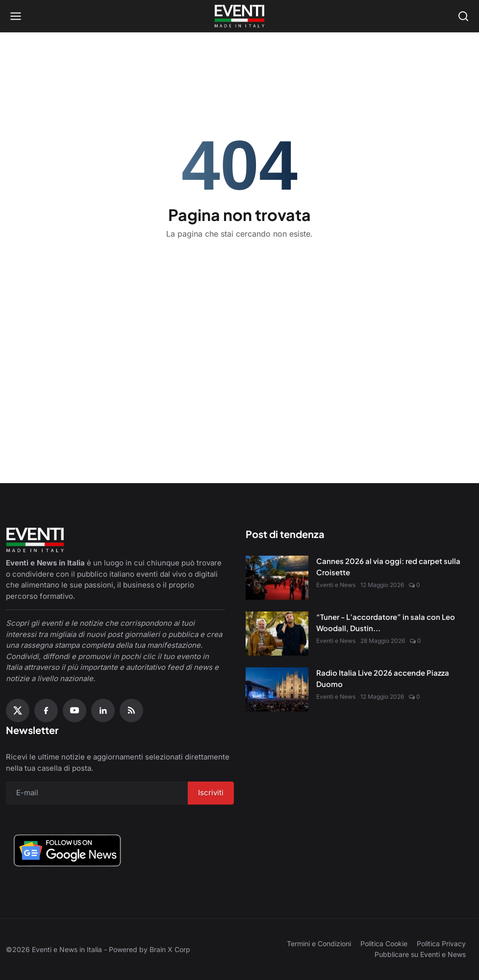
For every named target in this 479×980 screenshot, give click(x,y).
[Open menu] (16, 16)
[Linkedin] (103, 710)
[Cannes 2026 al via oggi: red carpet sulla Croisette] (277, 578)
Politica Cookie (384, 943)
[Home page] (239, 16)
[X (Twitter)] (18, 710)
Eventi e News (336, 585)
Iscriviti (211, 793)
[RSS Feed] (131, 710)
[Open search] (463, 16)
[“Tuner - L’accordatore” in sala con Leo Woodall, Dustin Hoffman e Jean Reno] (277, 634)
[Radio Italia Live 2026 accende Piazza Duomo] (277, 689)
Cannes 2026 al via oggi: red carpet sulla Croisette (388, 566)
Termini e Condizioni (319, 943)
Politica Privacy (441, 943)
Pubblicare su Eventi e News (420, 954)
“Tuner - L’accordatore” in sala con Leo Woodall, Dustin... (386, 622)
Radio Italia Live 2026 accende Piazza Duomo (383, 678)
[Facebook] (46, 710)
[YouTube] (75, 710)
